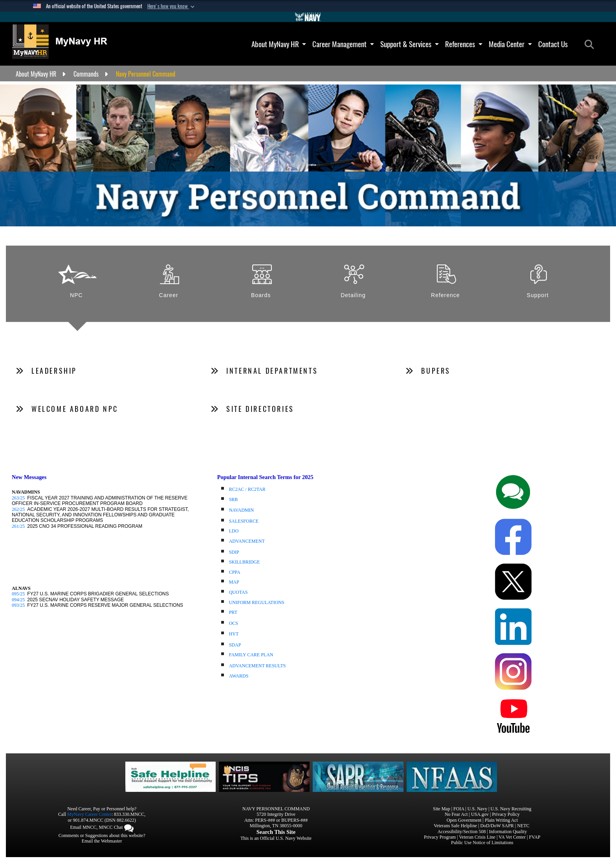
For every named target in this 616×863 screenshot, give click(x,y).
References (464, 44)
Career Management (343, 44)
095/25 (18, 594)
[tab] (77, 286)
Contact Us (553, 44)
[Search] (591, 45)
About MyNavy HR (279, 44)
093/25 (18, 605)
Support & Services (410, 44)
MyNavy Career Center (89, 814)
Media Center (510, 44)
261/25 (18, 526)
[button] (172, 6)
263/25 (18, 498)
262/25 (18, 509)
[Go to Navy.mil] (308, 17)
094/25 (18, 600)
